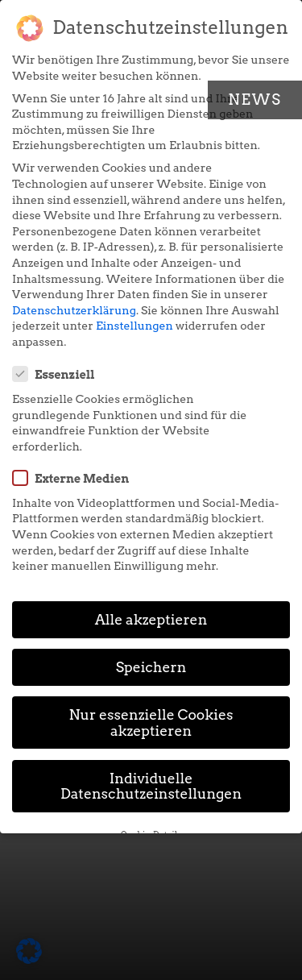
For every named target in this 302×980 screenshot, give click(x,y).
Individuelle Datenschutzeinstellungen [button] (151, 786)
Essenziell (59, 374)
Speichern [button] (151, 667)
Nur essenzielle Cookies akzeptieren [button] (151, 723)
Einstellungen (134, 326)
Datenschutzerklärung (74, 310)
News (255, 100)
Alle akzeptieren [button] (151, 619)
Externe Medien (76, 478)
